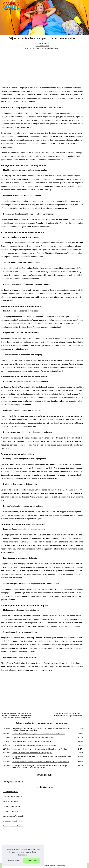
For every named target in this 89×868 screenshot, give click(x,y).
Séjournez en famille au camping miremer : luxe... (42, 49)
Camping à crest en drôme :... (13, 826)
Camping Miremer (10, 113)
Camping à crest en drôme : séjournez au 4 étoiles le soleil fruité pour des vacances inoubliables (42, 757)
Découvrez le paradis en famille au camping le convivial (32, 741)
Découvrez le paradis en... (12, 806)
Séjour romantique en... (11, 802)
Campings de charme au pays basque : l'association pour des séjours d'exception (68, 715)
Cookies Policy (60, 866)
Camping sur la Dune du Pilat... (14, 782)
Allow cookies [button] (32, 861)
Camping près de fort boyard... (13, 816)
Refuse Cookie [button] (14, 861)
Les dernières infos (42, 46)
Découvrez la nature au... (12, 811)
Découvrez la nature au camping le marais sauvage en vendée (34, 745)
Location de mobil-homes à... (13, 797)
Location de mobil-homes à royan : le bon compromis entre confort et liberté (39, 734)
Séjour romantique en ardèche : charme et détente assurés (33, 738)
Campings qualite (43, 43)
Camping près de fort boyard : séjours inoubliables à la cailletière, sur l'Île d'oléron (41, 749)
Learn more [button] (23, 855)
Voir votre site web (49, 866)
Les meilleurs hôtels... (10, 792)
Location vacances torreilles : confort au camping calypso (32, 753)
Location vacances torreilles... (13, 821)
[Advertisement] (42, 66)
